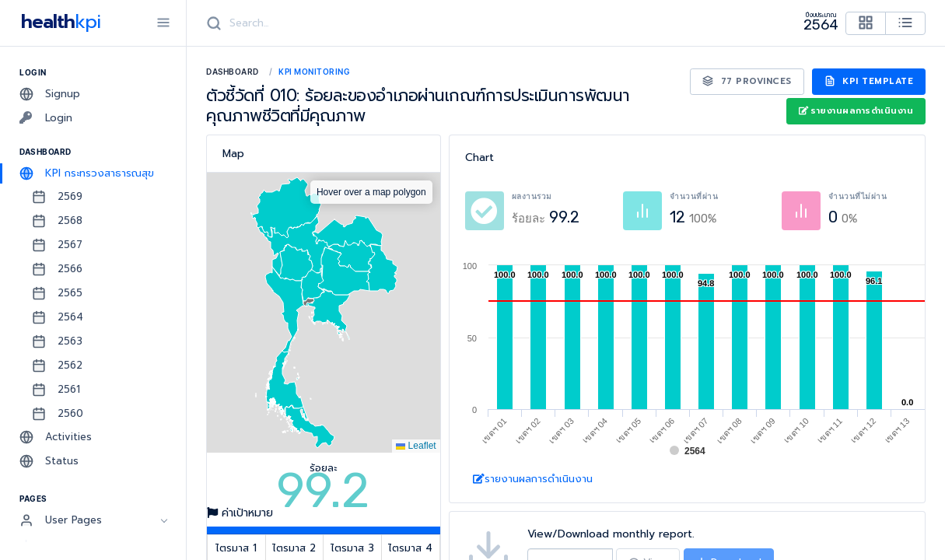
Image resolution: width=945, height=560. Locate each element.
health (58, 22)
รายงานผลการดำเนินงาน (856, 111)
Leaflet (416, 446)
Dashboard (233, 72)
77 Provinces (747, 81)
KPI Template (869, 81)
